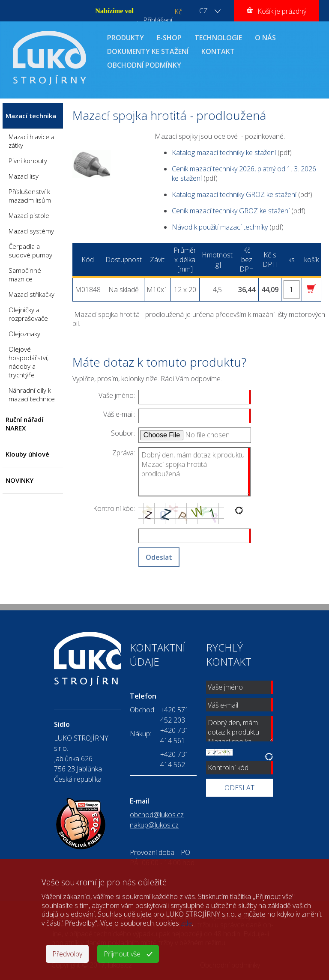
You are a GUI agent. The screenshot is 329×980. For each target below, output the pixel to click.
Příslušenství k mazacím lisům (30, 196)
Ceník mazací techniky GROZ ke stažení (231, 211)
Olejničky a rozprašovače (28, 314)
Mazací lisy (24, 176)
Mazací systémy (31, 231)
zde (186, 923)
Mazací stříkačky (31, 294)
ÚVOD (108, 108)
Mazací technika (163, 108)
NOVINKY (19, 480)
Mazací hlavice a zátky (31, 141)
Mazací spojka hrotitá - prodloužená (153, 117)
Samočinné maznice (25, 275)
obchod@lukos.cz (157, 815)
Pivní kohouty (28, 161)
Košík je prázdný (282, 11)
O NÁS (265, 38)
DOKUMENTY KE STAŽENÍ (148, 51)
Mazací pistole (29, 215)
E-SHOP (169, 38)
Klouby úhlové (27, 454)
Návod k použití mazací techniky (220, 227)
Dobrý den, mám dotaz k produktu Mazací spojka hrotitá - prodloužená (194, 472)
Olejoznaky (24, 334)
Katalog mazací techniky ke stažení (224, 152)
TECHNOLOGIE (218, 38)
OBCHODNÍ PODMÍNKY (144, 65)
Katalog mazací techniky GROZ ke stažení (234, 194)
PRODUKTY (126, 38)
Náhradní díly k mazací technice (32, 394)
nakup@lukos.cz (154, 825)
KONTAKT (218, 51)
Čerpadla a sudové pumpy (30, 251)
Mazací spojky (250, 108)
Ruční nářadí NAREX (24, 424)
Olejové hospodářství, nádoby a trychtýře (28, 362)
